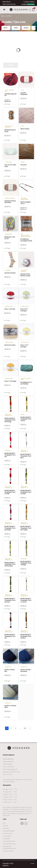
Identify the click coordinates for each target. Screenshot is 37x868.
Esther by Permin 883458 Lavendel (25, 275)
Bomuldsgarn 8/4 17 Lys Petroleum (26, 383)
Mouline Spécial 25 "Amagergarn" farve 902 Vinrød (10, 528)
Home (3, 16)
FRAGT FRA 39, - (7, 2)
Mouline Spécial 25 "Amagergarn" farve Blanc (26, 456)
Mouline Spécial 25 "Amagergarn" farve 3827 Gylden (26, 528)
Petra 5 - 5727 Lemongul (24, 346)
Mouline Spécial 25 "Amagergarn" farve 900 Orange (10, 420)
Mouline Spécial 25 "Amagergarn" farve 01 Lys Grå (26, 600)
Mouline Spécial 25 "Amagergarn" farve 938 (10, 636)
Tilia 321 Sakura (25, 129)
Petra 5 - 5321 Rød (10, 309)
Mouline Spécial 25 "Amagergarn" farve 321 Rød (10, 492)
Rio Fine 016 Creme (10, 345)
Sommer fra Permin (10, 273)
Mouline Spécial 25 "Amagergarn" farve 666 (10, 455)
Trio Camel (23, 165)
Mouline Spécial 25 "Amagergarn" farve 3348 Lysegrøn (10, 564)
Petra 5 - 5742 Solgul (10, 381)
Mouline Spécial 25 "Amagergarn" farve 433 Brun (26, 636)
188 (25, 728)
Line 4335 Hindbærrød (24, 94)
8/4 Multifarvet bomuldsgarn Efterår (26, 240)
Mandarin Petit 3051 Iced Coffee (10, 202)
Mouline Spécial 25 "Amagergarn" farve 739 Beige (26, 563)
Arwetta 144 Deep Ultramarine (25, 670)
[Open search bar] (30, 10)
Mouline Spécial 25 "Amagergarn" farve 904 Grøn (10, 600)
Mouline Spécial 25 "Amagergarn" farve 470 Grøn (26, 492)
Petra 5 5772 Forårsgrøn (24, 310)
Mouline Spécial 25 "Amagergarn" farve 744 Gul (26, 419)
